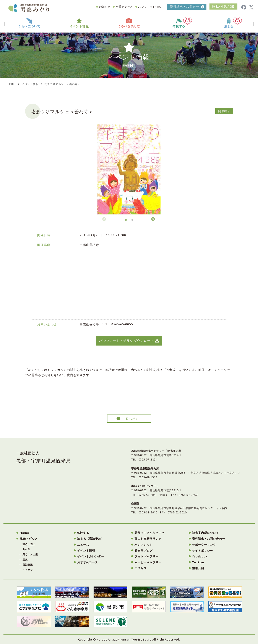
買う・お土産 (30, 554)
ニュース (83, 545)
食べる (26, 549)
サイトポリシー (203, 551)
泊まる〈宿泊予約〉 (91, 539)
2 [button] (132, 221)
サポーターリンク (204, 545)
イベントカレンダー (91, 556)
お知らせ (105, 7)
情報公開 (198, 568)
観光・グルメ (29, 539)
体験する (182, 22)
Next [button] (153, 219)
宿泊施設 (28, 565)
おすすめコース (88, 562)
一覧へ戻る (131, 419)
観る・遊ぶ (29, 544)
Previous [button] (104, 219)
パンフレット (144, 545)
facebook (200, 556)
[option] (129, 169)
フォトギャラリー (146, 556)
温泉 (25, 560)
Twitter (198, 562)
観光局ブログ (144, 551)
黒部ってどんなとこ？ (149, 533)
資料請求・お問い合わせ (209, 539)
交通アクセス (124, 7)
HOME (12, 84)
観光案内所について (206, 533)
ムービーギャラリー (148, 562)
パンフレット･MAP (150, 7)
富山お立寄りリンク (148, 539)
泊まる (233, 22)
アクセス (140, 568)
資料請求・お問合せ (185, 7)
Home (24, 533)
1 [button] (126, 221)
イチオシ (28, 570)
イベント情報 (30, 84)
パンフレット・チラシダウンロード (127, 341)
